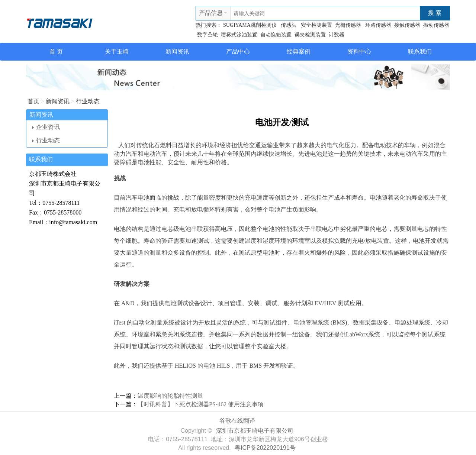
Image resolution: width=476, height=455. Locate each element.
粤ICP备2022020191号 (265, 448)
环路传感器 (378, 25)
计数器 (337, 35)
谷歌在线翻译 (237, 421)
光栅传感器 (349, 25)
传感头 (288, 25)
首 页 (56, 51)
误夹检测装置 (310, 35)
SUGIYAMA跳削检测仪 (250, 25)
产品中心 (238, 51)
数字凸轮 (208, 35)
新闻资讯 (177, 51)
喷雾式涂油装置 (239, 35)
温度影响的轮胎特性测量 (170, 396)
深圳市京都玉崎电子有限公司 (255, 431)
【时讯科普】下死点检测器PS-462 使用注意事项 (201, 404)
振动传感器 (436, 25)
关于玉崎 (117, 51)
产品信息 (211, 13)
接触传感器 (407, 25)
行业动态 (88, 101)
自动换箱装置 (276, 35)
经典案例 (299, 51)
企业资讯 (46, 127)
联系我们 (420, 51)
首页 (33, 101)
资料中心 (359, 51)
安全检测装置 (316, 25)
